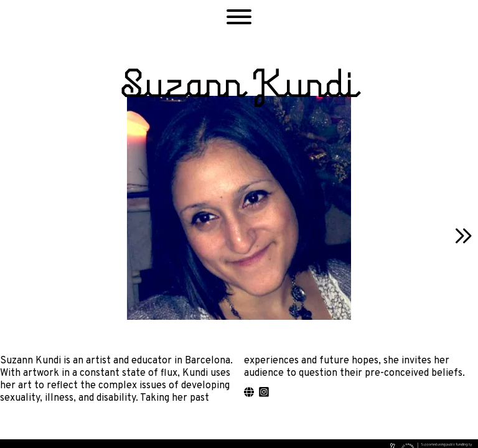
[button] (239, 19)
